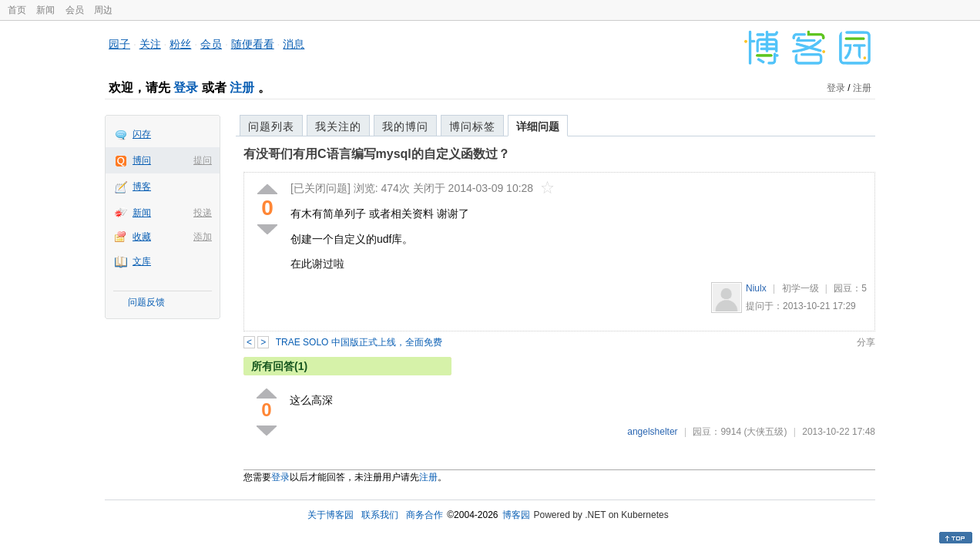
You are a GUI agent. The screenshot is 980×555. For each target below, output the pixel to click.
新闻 (45, 10)
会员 (75, 10)
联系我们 (380, 515)
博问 (142, 160)
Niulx (756, 288)
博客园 (516, 515)
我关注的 (338, 126)
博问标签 (472, 126)
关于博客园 (331, 515)
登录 (186, 87)
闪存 (142, 134)
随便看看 (253, 44)
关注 (150, 44)
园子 (119, 44)
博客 (142, 187)
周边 (103, 10)
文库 (142, 261)
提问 (203, 160)
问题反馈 (146, 302)
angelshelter (652, 432)
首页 (17, 10)
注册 (242, 87)
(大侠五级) (765, 432)
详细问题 (538, 126)
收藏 (142, 237)
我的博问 (405, 126)
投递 (203, 213)
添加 (203, 237)
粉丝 (180, 44)
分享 (866, 342)
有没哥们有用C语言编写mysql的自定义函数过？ (377, 154)
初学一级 (800, 288)
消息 (294, 44)
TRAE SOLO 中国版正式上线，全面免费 (359, 342)
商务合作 (425, 515)
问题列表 (271, 126)
